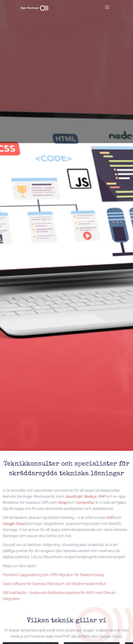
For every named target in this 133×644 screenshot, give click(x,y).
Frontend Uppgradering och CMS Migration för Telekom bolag (53, 575)
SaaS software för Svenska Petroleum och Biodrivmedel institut (54, 584)
